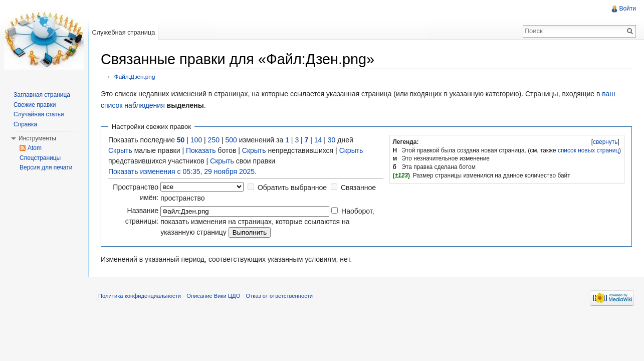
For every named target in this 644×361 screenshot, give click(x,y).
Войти (627, 9)
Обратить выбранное (292, 188)
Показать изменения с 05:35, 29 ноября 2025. (182, 171)
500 (231, 140)
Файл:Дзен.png (135, 76)
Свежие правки (35, 105)
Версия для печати (46, 167)
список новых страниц (588, 150)
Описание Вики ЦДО (213, 296)
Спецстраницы (40, 158)
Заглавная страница (42, 95)
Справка (25, 124)
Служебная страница (123, 32)
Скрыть (120, 150)
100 (196, 140)
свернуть (605, 142)
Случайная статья (39, 114)
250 (214, 140)
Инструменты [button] (37, 138)
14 (318, 140)
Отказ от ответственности (280, 296)
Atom (35, 148)
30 (332, 140)
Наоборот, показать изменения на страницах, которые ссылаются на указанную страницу (267, 222)
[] (605, 142)
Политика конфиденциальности (140, 296)
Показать (201, 150)
